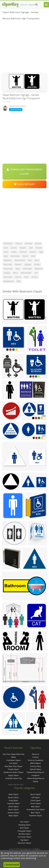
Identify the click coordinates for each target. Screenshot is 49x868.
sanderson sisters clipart (13, 772)
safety (14, 252)
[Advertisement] (24, 47)
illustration (8, 243)
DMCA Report (36, 763)
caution (33, 252)
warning (28, 243)
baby (18, 269)
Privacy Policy (35, 766)
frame (25, 256)
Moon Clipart (36, 794)
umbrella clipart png (13, 778)
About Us (36, 754)
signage (28, 264)
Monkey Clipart (24, 834)
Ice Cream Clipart (25, 837)
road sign (8, 264)
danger (23, 248)
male (33, 256)
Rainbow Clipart (36, 816)
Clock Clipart (36, 800)
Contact (36, 757)
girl (36, 273)
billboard (38, 269)
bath (37, 260)
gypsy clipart (13, 775)
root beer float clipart (13, 766)
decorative (15, 256)
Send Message (16, 110)
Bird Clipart (24, 828)
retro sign (8, 277)
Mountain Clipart (25, 843)
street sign (27, 269)
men (19, 281)
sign (41, 252)
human (35, 277)
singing (7, 273)
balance (18, 264)
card (6, 248)
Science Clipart (14, 813)
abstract (23, 252)
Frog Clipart (13, 800)
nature (18, 277)
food (26, 277)
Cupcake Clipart (14, 803)
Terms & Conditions (35, 760)
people (37, 264)
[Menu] (46, 5)
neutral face (20, 260)
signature (8, 260)
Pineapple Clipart (24, 831)
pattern (19, 243)
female (39, 248)
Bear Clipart (36, 813)
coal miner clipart (14, 760)
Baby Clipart (13, 816)
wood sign (8, 269)
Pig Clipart (24, 840)
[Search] (37, 5)
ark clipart (13, 763)
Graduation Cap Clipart (35, 809)
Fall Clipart (36, 797)
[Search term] (30, 5)
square (38, 243)
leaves (14, 248)
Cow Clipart (24, 822)
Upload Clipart (35, 769)
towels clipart (14, 769)
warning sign (26, 273)
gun (30, 260)
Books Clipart (13, 797)
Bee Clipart (36, 806)
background (9, 281)
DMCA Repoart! (25, 184)
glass (6, 252)
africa (15, 273)
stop (6, 256)
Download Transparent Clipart (24, 172)
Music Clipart (14, 809)
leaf (31, 248)
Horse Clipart (35, 803)
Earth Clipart (13, 806)
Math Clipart (14, 794)
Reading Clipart (24, 825)
